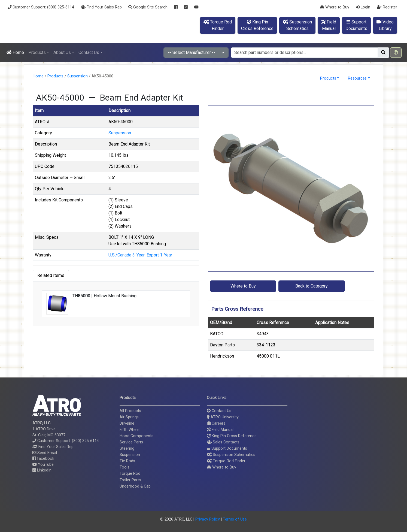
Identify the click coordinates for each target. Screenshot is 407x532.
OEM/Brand (221, 323)
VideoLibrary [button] (385, 25)
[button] (396, 53)
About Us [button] (62, 52)
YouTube (43, 465)
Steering (127, 448)
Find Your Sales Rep (101, 7)
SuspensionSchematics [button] (297, 25)
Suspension (78, 76)
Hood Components (136, 436)
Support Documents (227, 448)
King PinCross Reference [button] (257, 25)
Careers (216, 423)
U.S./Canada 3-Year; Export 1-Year (140, 255)
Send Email (45, 453)
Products (55, 76)
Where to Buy (335, 7)
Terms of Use (235, 519)
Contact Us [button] (89, 52)
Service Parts (131, 442)
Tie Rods (127, 461)
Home (15, 52)
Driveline (127, 423)
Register (387, 7)
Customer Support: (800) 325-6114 (41, 7)
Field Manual (220, 430)
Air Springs (129, 417)
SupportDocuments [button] (356, 25)
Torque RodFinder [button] (218, 25)
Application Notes (332, 323)
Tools (124, 467)
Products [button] (37, 52)
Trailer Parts (130, 480)
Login (363, 7)
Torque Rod (130, 474)
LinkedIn (42, 470)
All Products (130, 411)
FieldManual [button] (329, 25)
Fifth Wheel (130, 430)
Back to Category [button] (312, 286)
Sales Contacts (223, 442)
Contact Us (219, 411)
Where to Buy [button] (243, 286)
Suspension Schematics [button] (231, 455)
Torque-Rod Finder (226, 461)
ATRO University (223, 417)
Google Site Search (148, 7)
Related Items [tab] (51, 275)
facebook (43, 459)
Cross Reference (273, 323)
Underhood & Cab (135, 486)
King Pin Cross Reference (232, 436)
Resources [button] (357, 78)
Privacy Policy (208, 519)
